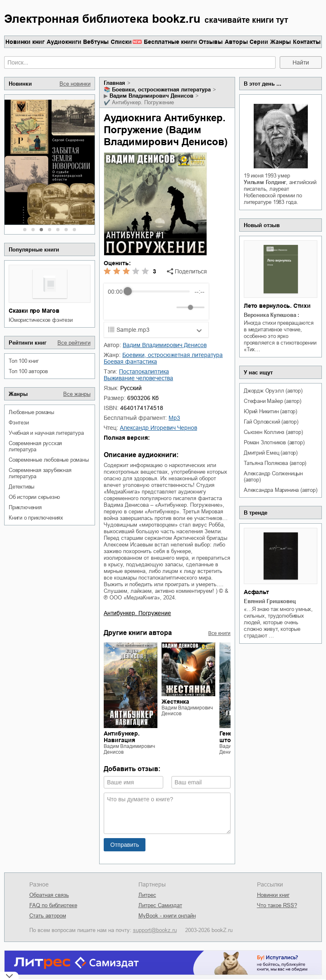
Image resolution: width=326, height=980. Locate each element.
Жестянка (175, 702)
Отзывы (211, 42)
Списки (121, 42)
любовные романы (31, 412)
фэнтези (19, 423)
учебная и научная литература (46, 433)
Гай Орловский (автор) (271, 422)
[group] (156, 302)
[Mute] (169, 307)
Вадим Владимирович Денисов (151, 96)
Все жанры (77, 394)
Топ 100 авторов (28, 371)
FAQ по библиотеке (53, 905)
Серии (259, 42)
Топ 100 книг (24, 361)
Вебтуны (96, 42)
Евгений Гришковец (270, 601)
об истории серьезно (34, 497)
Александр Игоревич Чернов (158, 428)
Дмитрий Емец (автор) (271, 453)
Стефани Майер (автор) (272, 401)
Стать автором (48, 916)
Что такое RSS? (277, 905)
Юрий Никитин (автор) (270, 411)
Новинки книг (25, 42)
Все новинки (75, 84)
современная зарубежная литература (40, 473)
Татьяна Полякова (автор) (275, 463)
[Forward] (152, 307)
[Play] (134, 307)
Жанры (281, 42)
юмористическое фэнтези (41, 320)
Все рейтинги (74, 343)
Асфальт (256, 592)
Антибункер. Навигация (122, 737)
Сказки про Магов (34, 311)
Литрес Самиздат (160, 905)
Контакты (307, 42)
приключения (25, 507)
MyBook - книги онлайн (167, 916)
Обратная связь (49, 895)
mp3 (174, 418)
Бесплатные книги (170, 42)
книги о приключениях (36, 518)
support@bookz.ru (155, 930)
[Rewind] (116, 307)
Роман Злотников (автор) (274, 442)
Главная (114, 83)
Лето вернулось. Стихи (277, 306)
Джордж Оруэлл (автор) (273, 391)
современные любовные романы (49, 460)
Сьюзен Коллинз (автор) (273, 432)
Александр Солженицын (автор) (273, 477)
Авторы (236, 42)
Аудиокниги (64, 42)
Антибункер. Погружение (137, 613)
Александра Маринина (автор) (281, 490)
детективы (21, 487)
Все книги (219, 633)
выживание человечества (138, 378)
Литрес (147, 895)
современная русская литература (35, 446)
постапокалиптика (144, 371)
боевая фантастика (130, 362)
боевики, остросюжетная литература (161, 90)
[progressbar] (158, 292)
